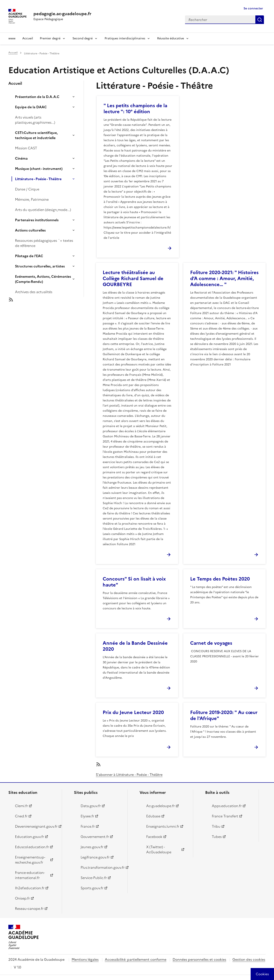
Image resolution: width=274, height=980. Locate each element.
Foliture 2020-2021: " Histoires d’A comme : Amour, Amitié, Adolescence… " (224, 278)
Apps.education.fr (227, 806)
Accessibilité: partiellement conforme (136, 959)
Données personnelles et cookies (199, 959)
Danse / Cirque (27, 189)
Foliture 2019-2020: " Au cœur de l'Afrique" (224, 715)
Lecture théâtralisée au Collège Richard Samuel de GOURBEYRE (133, 278)
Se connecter (253, 8)
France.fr (88, 826)
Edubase (153, 816)
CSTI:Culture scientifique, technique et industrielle (36, 135)
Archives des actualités (34, 292)
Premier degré (50, 38)
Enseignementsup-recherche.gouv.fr (30, 860)
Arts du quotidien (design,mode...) (43, 210)
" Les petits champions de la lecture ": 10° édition (135, 109)
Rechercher (260, 20)
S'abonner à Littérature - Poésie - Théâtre (129, 775)
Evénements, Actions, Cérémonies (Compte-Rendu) (43, 279)
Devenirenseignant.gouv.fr (36, 826)
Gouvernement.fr (95, 837)
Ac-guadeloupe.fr (160, 806)
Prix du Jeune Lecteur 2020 (133, 712)
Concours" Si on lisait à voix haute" (134, 582)
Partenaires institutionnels (37, 220)
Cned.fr (21, 816)
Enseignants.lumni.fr (163, 826)
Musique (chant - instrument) (39, 169)
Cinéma (21, 158)
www (12, 38)
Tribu (216, 826)
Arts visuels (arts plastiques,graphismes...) (35, 120)
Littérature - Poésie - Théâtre (38, 179)
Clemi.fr (21, 806)
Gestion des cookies (249, 959)
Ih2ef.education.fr (30, 888)
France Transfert (225, 816)
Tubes (217, 837)
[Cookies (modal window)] (262, 974)
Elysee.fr (87, 816)
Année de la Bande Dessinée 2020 (135, 646)
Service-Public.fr (94, 878)
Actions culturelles (30, 230)
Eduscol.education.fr (32, 847)
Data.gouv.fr (91, 806)
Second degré (83, 38)
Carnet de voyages (211, 643)
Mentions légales (85, 959)
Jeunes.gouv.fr (92, 847)
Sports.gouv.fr (92, 888)
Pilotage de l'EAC (29, 256)
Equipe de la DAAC (31, 107)
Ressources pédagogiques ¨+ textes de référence (44, 243)
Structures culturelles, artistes (40, 266)
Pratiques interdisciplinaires (125, 38)
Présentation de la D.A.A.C (37, 97)
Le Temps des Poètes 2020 (220, 579)
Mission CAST (26, 148)
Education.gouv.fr (29, 837)
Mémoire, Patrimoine (32, 199)
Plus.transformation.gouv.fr (102, 867)
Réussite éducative (171, 38)
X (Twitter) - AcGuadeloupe (159, 849)
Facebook (154, 837)
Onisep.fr (22, 898)
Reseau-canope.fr (29, 909)
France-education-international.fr (30, 875)
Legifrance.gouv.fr (95, 857)
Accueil (28, 38)
